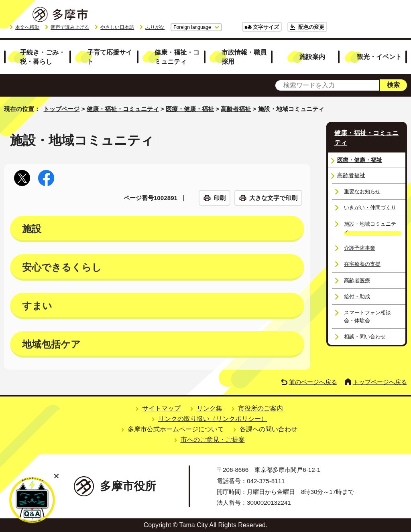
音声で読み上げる (70, 27)
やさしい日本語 (117, 27)
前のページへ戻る (313, 382)
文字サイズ (266, 27)
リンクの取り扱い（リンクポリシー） (213, 419)
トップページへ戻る (380, 382)
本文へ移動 (27, 27)
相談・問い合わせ (365, 337)
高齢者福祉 (236, 109)
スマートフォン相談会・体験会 (367, 316)
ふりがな (155, 27)
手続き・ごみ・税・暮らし (43, 57)
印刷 (220, 198)
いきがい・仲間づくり (370, 207)
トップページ (61, 109)
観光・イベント (379, 57)
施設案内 (312, 57)
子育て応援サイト (110, 57)
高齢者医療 (357, 280)
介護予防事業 (360, 248)
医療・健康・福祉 (190, 109)
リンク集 (210, 408)
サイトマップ (161, 408)
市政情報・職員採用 (244, 57)
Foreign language (192, 27)
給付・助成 (357, 296)
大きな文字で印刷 (273, 198)
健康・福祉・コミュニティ (177, 57)
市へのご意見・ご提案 (213, 440)
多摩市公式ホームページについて (176, 429)
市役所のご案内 (260, 408)
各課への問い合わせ (269, 429)
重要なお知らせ (362, 191)
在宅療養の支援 (362, 264)
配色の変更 (311, 27)
